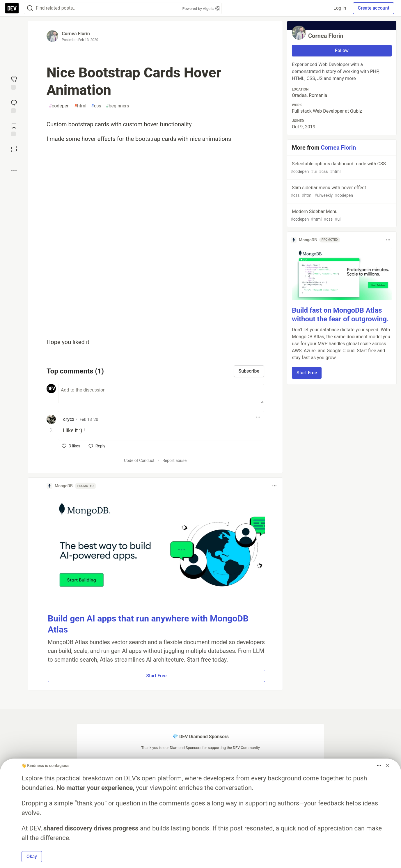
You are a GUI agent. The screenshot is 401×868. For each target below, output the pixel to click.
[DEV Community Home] (12, 8)
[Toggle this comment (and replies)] (52, 430)
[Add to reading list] (14, 129)
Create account (374, 8)
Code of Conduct (139, 460)
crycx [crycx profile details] (69, 419)
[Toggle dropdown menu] (258, 417)
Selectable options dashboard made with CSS (341, 168)
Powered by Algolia (201, 9)
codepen (59, 106)
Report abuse (174, 460)
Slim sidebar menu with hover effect (341, 192)
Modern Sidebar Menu (341, 216)
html (80, 106)
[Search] (30, 8)
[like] (71, 446)
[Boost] (14, 149)
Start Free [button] (156, 676)
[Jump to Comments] (14, 106)
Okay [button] (32, 857)
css (96, 106)
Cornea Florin (76, 34)
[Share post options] (14, 170)
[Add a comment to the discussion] (161, 394)
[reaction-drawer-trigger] (14, 82)
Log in (340, 8)
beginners (118, 106)
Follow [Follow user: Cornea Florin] (342, 51)
